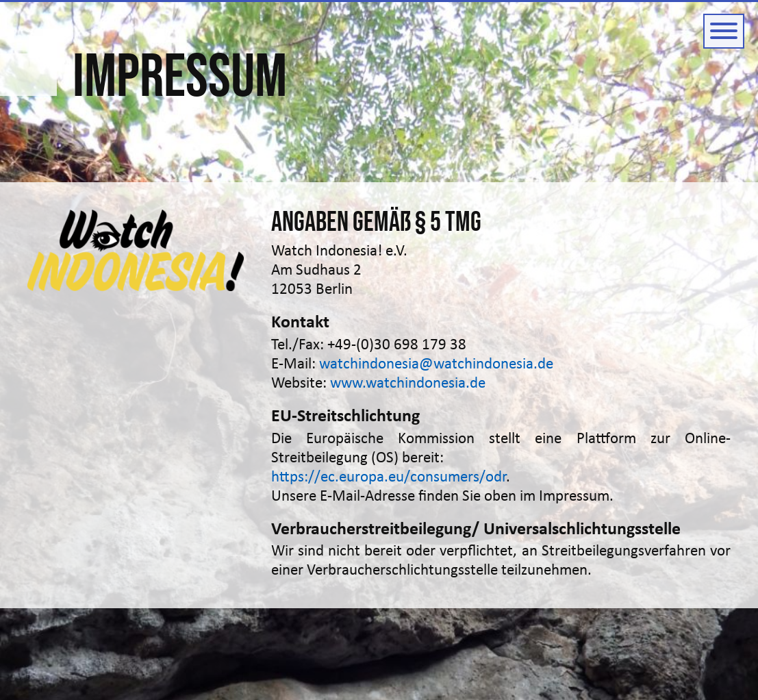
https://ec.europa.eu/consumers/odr (389, 478)
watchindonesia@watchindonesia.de (436, 365)
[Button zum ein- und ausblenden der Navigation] (724, 31)
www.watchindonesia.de (408, 384)
